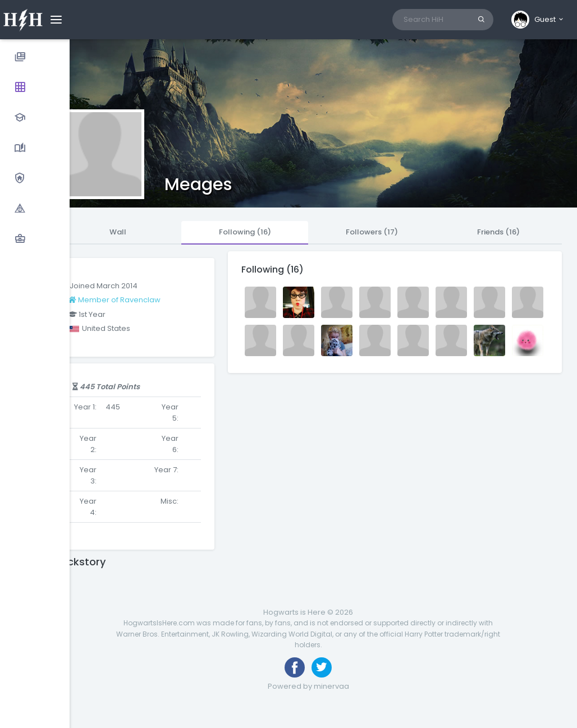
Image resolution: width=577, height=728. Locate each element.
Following (245, 232)
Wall (118, 232)
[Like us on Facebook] (295, 667)
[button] (538, 20)
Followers (372, 232)
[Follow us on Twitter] (322, 667)
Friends (498, 232)
